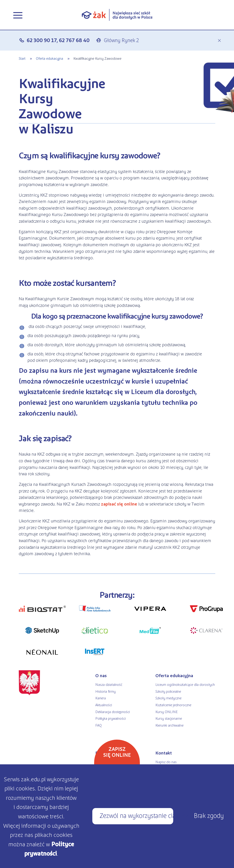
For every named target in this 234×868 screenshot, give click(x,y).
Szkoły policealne (168, 691)
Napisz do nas (166, 762)
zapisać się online (119, 504)
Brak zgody (209, 815)
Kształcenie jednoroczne (173, 705)
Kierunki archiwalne (169, 725)
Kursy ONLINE (166, 712)
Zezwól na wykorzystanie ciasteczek (136, 815)
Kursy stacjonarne (169, 718)
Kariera (101, 698)
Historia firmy (105, 691)
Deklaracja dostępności (113, 712)
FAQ (98, 725)
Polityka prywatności (110, 718)
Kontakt (164, 753)
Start (22, 58)
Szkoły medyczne (168, 698)
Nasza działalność (109, 684)
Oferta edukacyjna (49, 58)
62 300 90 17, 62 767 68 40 (58, 40)
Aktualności (104, 705)
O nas (101, 675)
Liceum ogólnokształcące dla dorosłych (185, 684)
